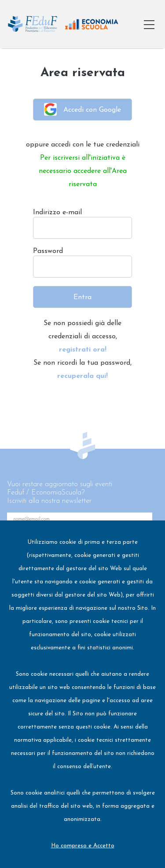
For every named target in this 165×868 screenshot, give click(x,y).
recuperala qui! (82, 376)
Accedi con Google (82, 109)
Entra (82, 297)
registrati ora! (83, 350)
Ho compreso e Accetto (83, 846)
